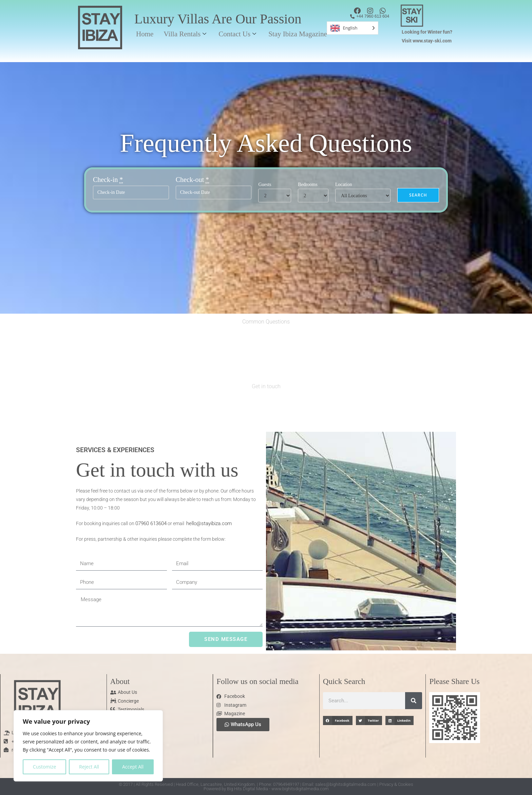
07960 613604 (151, 523)
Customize (44, 767)
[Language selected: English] (353, 28)
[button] (338, 720)
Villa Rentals (185, 34)
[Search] (414, 701)
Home (145, 34)
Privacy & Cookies (396, 784)
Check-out (192, 180)
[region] (88, 746)
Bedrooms (308, 184)
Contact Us (237, 34)
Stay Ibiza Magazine (298, 34)
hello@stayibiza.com (209, 523)
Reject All (89, 767)
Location (344, 184)
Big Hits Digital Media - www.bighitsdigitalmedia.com (278, 789)
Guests (265, 184)
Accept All (133, 767)
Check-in (108, 180)
